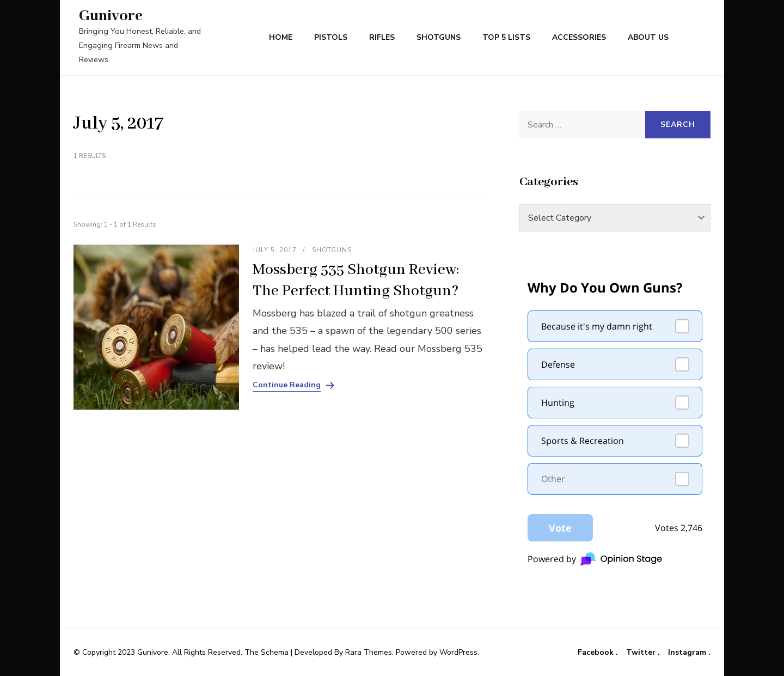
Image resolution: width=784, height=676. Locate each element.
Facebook (597, 653)
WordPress (458, 652)
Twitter (642, 653)
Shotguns (439, 37)
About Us (648, 37)
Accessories (579, 37)
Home (281, 37)
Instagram (688, 653)
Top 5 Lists (506, 37)
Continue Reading (287, 385)
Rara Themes (369, 652)
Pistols (331, 37)
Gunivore (111, 16)
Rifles (382, 37)
